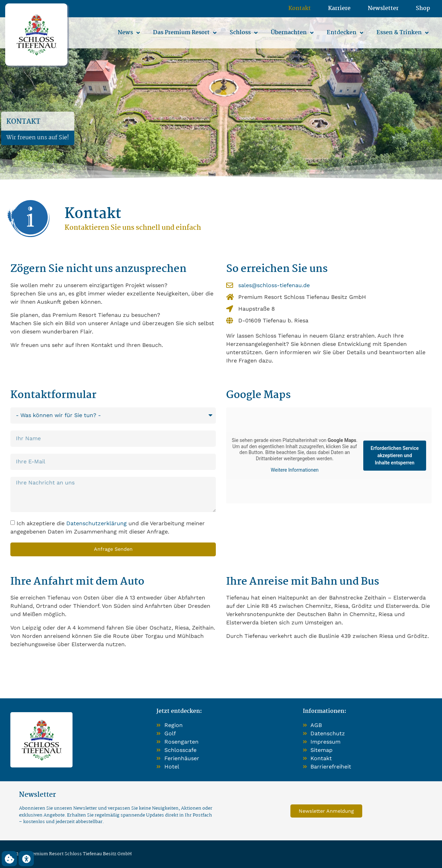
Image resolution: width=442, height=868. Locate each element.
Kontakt (300, 9)
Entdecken (345, 33)
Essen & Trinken (402, 33)
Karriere (339, 9)
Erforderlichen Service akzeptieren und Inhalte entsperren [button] (395, 455)
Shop (423, 9)
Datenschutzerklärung (97, 523)
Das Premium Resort (185, 33)
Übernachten (292, 33)
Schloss (244, 33)
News (129, 33)
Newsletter (383, 9)
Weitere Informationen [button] (295, 470)
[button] (9, 859)
